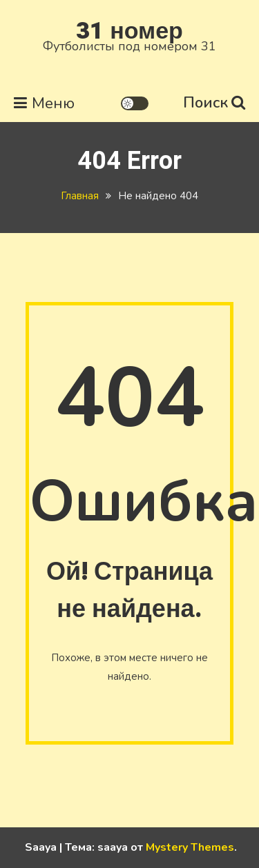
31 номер (129, 31)
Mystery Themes (190, 847)
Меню (44, 103)
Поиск (214, 103)
